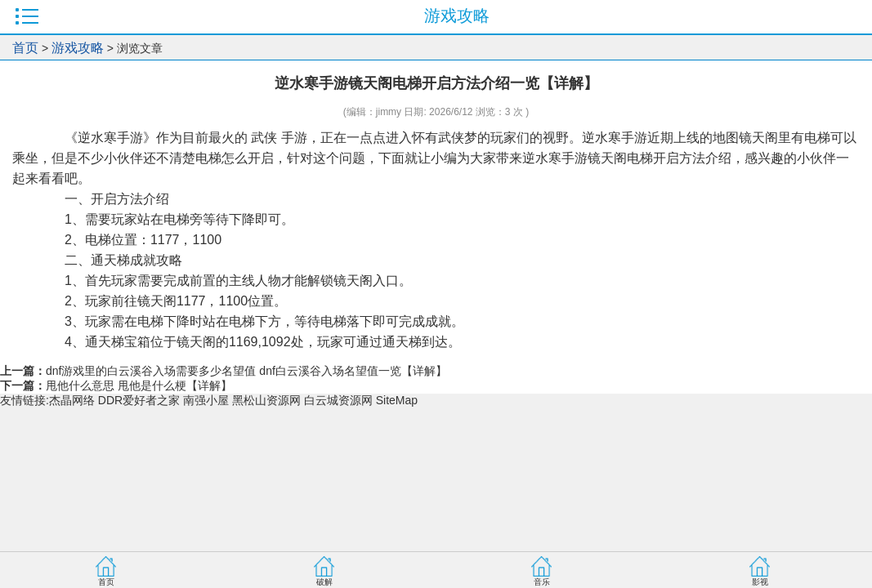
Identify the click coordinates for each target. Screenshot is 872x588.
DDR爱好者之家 (139, 400)
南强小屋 (206, 400)
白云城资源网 (338, 400)
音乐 (542, 582)
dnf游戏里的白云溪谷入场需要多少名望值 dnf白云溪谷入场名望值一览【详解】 (246, 371)
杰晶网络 (72, 400)
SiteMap (397, 400)
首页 (25, 48)
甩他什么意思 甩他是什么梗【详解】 (139, 385)
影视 (760, 582)
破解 (324, 582)
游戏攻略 (78, 48)
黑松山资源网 (266, 400)
